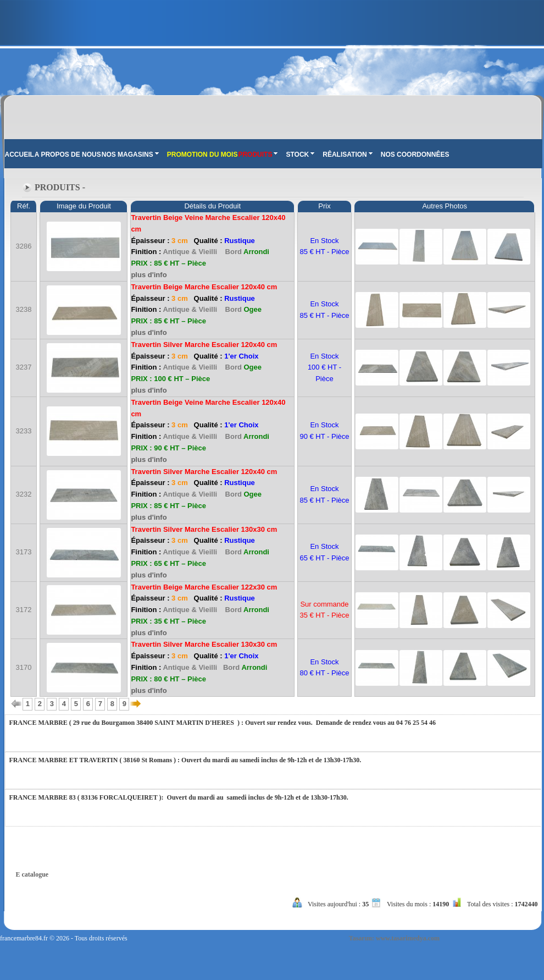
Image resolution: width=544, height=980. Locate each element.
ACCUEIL (20, 155)
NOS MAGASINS (130, 155)
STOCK (300, 155)
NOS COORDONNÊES (415, 155)
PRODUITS (258, 155)
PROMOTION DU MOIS (202, 155)
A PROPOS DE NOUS (68, 155)
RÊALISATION (347, 155)
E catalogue (32, 874)
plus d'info (149, 275)
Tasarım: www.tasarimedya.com (394, 938)
